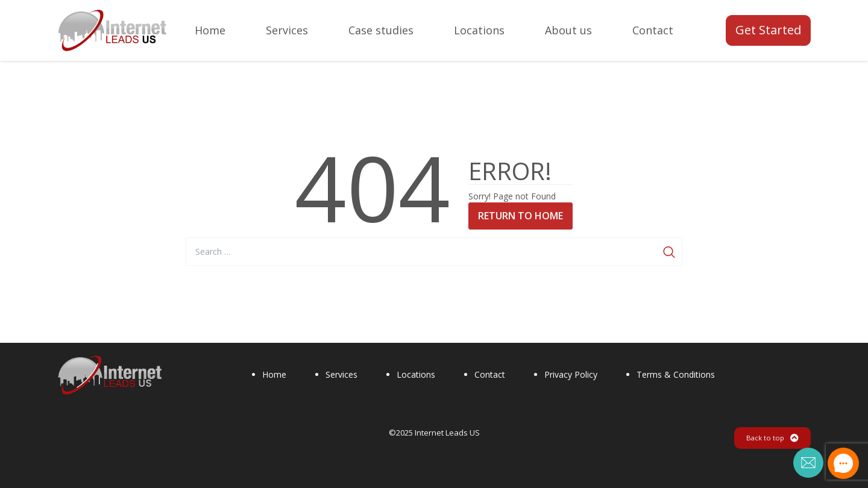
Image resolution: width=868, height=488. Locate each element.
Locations (416, 374)
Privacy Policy (571, 374)
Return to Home (520, 216)
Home (274, 374)
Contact (490, 374)
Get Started (768, 30)
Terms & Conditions (676, 374)
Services (341, 374)
